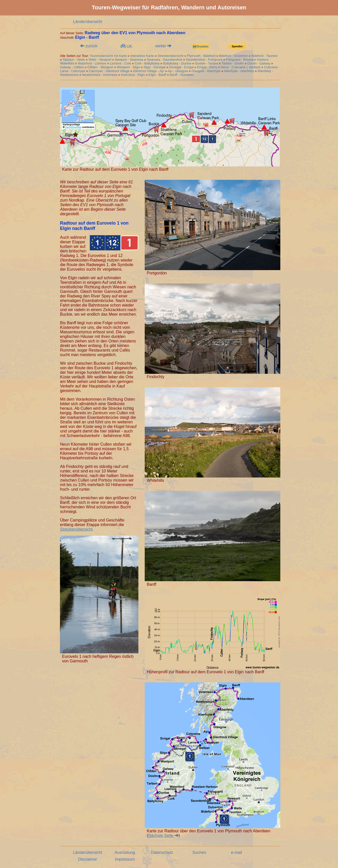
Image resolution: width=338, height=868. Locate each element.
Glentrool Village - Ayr (149, 71)
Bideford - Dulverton (234, 56)
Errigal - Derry (207, 67)
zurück (89, 46)
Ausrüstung (125, 852)
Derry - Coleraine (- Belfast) (241, 67)
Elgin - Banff (157, 75)
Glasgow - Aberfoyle (206, 71)
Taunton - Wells (74, 60)
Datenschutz (162, 852)
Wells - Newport (100, 60)
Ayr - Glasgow (178, 71)
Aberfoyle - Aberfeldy (239, 71)
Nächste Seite (163, 836)
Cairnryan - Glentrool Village (109, 71)
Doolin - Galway (259, 63)
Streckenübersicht (171, 56)
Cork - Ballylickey (147, 63)
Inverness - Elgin (133, 75)
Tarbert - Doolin (233, 63)
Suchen (199, 852)
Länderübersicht (88, 22)
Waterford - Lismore (92, 63)
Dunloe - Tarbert (207, 63)
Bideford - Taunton (265, 56)
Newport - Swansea (129, 60)
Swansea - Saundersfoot (164, 60)
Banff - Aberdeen (182, 75)
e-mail (237, 852)
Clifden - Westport (100, 67)
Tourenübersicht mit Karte (108, 56)
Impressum (125, 859)
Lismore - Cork (120, 63)
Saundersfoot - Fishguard (204, 60)
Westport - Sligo (128, 67)
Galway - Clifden (72, 67)
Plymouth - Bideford (201, 56)
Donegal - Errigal (181, 67)
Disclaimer (88, 859)
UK (126, 46)
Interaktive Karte (142, 56)
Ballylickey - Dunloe (177, 63)
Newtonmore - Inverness (100, 75)
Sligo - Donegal (155, 67)
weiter (163, 46)
